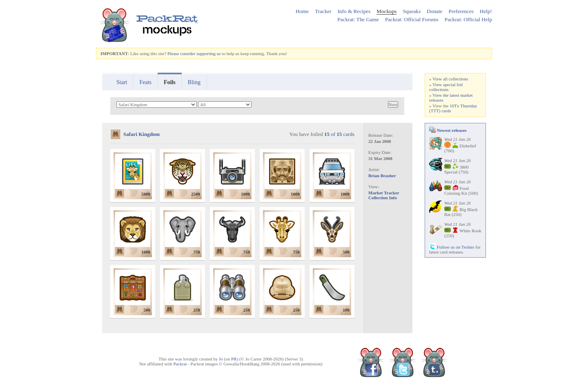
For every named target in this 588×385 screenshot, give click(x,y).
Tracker (323, 11)
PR (234, 359)
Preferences (461, 11)
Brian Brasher (382, 176)
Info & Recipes (354, 11)
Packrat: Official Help (468, 19)
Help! (486, 11)
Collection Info (383, 198)
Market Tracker (384, 193)
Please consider (181, 53)
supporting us (209, 53)
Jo (221, 359)
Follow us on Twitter (452, 247)
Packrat (180, 364)
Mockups (386, 11)
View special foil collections (446, 87)
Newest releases (448, 130)
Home (302, 11)
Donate (434, 11)
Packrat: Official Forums (412, 19)
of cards (339, 134)
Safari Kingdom (141, 134)
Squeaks (412, 11)
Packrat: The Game (358, 19)
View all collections (450, 79)
